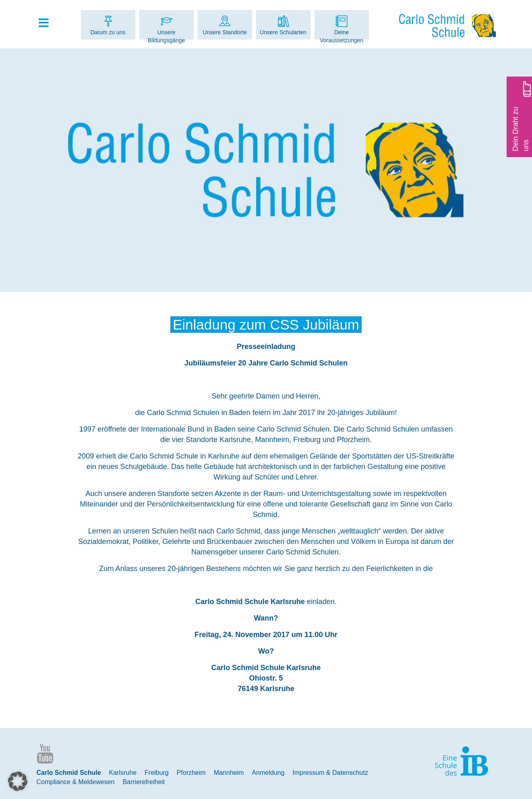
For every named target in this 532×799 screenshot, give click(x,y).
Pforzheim (191, 773)
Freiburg (157, 773)
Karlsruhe (123, 773)
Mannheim (229, 773)
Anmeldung (268, 773)
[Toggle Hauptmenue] (48, 23)
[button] (18, 781)
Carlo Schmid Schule (69, 773)
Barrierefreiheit (144, 782)
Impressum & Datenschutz (330, 773)
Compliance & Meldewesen (76, 782)
